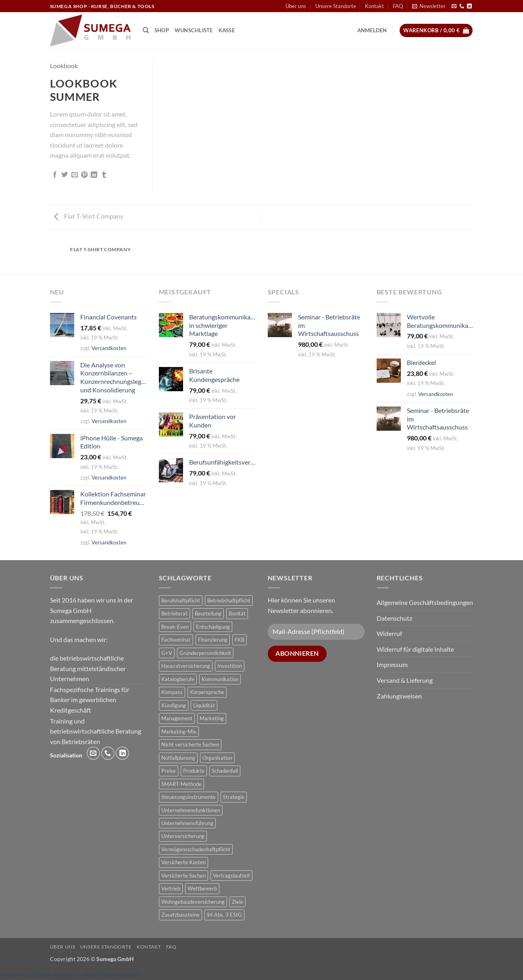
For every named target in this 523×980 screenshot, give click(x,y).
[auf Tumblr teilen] (104, 175)
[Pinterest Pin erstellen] (84, 175)
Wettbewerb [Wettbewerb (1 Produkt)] (202, 888)
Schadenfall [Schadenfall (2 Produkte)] (225, 771)
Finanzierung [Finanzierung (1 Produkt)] (213, 640)
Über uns (296, 6)
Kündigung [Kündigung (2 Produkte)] (174, 705)
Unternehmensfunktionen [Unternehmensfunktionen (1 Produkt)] (191, 810)
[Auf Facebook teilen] (55, 175)
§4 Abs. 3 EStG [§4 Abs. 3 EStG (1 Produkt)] (224, 915)
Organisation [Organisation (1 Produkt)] (217, 758)
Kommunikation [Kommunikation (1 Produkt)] (220, 679)
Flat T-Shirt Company (89, 216)
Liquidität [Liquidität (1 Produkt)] (204, 705)
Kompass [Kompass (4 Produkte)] (172, 692)
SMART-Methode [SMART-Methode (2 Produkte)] (181, 784)
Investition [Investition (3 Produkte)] (230, 666)
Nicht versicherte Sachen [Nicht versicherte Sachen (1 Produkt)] (190, 744)
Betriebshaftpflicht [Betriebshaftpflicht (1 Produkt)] (229, 601)
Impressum (392, 664)
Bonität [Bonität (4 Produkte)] (237, 613)
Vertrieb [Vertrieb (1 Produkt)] (171, 888)
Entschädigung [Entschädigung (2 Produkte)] (213, 627)
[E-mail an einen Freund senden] (75, 175)
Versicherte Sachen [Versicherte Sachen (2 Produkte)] (183, 876)
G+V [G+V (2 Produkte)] (167, 653)
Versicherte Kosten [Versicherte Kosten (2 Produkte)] (183, 862)
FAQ (398, 6)
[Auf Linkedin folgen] (469, 6)
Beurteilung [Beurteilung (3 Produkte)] (208, 613)
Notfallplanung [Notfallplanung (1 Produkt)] (178, 758)
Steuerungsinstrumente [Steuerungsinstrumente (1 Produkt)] (189, 797)
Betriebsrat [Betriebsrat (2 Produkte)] (174, 613)
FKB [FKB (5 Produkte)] (240, 640)
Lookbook (64, 66)
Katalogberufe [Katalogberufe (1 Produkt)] (178, 679)
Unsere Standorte (336, 6)
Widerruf (389, 633)
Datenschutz (394, 618)
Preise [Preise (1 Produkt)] (169, 771)
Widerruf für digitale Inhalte (415, 649)
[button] (429, 6)
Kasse (227, 30)
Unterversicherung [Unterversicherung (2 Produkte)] (183, 836)
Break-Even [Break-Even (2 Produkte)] (175, 627)
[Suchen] (146, 30)
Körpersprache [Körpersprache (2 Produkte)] (207, 692)
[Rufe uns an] (462, 6)
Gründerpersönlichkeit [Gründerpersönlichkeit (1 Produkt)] (205, 653)
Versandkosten (109, 348)
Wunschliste (194, 30)
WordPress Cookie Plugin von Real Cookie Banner (69, 975)
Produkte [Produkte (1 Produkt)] (194, 771)
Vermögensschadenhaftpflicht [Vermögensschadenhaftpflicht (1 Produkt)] (196, 849)
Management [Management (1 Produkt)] (177, 718)
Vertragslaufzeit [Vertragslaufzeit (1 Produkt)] (231, 876)
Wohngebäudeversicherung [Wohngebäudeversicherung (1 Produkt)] (193, 902)
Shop (162, 30)
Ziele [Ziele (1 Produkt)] (238, 902)
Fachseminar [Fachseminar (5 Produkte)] (176, 640)
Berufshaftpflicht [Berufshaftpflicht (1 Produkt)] (181, 601)
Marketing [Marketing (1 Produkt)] (212, 718)
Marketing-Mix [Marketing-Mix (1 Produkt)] (179, 732)
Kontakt (374, 6)
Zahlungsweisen (399, 696)
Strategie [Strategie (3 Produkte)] (234, 797)
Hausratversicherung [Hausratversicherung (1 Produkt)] (186, 666)
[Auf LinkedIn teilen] (94, 175)
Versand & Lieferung (405, 680)
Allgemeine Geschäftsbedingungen (425, 602)
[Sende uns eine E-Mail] (454, 6)
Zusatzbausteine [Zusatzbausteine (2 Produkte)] (180, 915)
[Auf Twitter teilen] (65, 175)
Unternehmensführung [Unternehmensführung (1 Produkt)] (187, 823)
